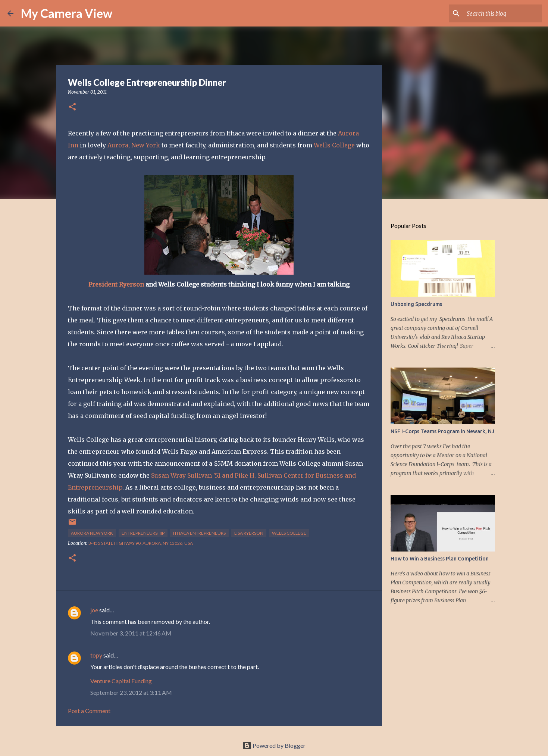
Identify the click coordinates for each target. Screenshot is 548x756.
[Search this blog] (503, 13)
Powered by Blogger (274, 745)
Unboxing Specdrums (416, 304)
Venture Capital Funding (121, 681)
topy (96, 655)
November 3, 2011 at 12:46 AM (131, 633)
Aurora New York (92, 533)
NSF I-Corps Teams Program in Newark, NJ (442, 431)
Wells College (334, 145)
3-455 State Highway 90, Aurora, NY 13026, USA (141, 543)
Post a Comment (89, 711)
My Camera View (67, 13)
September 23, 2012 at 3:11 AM (131, 692)
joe (94, 610)
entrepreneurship (143, 533)
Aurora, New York (134, 145)
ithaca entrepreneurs (199, 533)
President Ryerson (116, 284)
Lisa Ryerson (249, 533)
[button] (72, 107)
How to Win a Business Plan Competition (440, 559)
